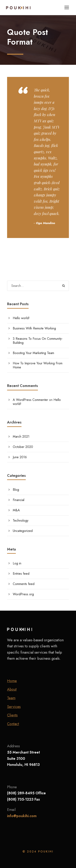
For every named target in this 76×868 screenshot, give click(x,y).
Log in (17, 563)
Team (11, 698)
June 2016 (20, 457)
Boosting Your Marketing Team (33, 353)
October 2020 (23, 447)
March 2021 (21, 437)
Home (12, 681)
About (12, 689)
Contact (13, 724)
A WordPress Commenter (30, 400)
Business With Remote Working (34, 328)
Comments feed (24, 584)
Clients (12, 715)
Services (14, 707)
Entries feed (21, 574)
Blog (16, 490)
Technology (21, 520)
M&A (16, 510)
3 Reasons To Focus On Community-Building (38, 341)
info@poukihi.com (22, 816)
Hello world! (21, 318)
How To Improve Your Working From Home (38, 365)
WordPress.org (23, 594)
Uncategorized (23, 531)
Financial (19, 500)
